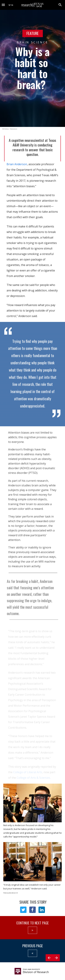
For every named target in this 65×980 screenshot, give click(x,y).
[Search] (60, 5)
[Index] (3, 5)
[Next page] (56, 962)
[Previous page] (49, 962)
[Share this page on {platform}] (23, 910)
